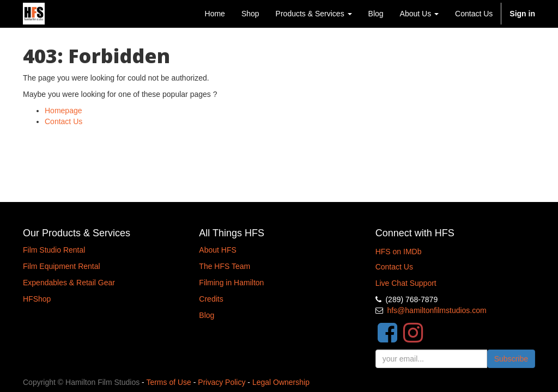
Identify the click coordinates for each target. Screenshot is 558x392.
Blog (207, 315)
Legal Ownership (281, 382)
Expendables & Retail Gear (69, 283)
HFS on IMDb (399, 252)
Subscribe (511, 359)
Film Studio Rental (54, 250)
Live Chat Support (406, 283)
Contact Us (63, 121)
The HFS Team (225, 266)
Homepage (63, 111)
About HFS (217, 250)
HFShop (37, 299)
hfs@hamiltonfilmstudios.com (436, 310)
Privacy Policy (222, 382)
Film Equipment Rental (62, 266)
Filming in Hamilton (231, 283)
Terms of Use (168, 382)
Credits (211, 299)
